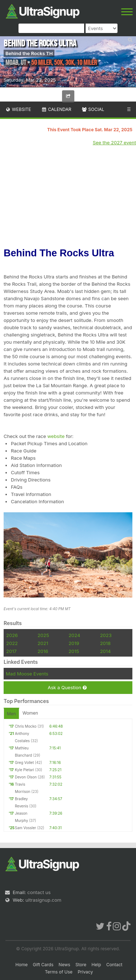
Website (18, 109)
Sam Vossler (26, 828)
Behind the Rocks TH (29, 53)
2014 (106, 651)
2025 (43, 635)
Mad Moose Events (27, 674)
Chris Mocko (26, 726)
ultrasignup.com (43, 900)
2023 (106, 635)
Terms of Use (59, 972)
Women (30, 713)
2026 (12, 635)
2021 (43, 643)
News (65, 965)
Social (93, 109)
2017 (11, 651)
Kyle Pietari (24, 770)
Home (22, 965)
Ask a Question (67, 688)
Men (11, 714)
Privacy (85, 972)
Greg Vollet (24, 762)
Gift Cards (43, 965)
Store (81, 965)
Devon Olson (26, 777)
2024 (74, 635)
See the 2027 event (114, 142)
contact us (39, 892)
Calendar (56, 109)
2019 (74, 643)
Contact (114, 965)
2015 (74, 651)
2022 (12, 643)
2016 (43, 651)
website (56, 436)
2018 (105, 643)
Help (96, 965)
